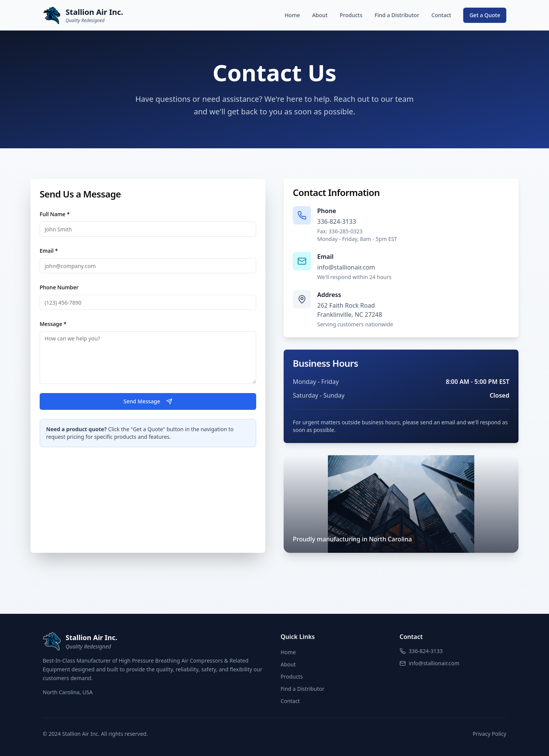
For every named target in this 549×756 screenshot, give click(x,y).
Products (351, 15)
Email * (49, 251)
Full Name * (55, 214)
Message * (53, 324)
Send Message (148, 401)
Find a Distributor (397, 15)
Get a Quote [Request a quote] (485, 15)
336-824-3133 (337, 222)
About (320, 15)
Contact (441, 15)
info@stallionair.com (346, 267)
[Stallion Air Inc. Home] (83, 15)
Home (292, 15)
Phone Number (59, 287)
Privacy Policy (490, 734)
